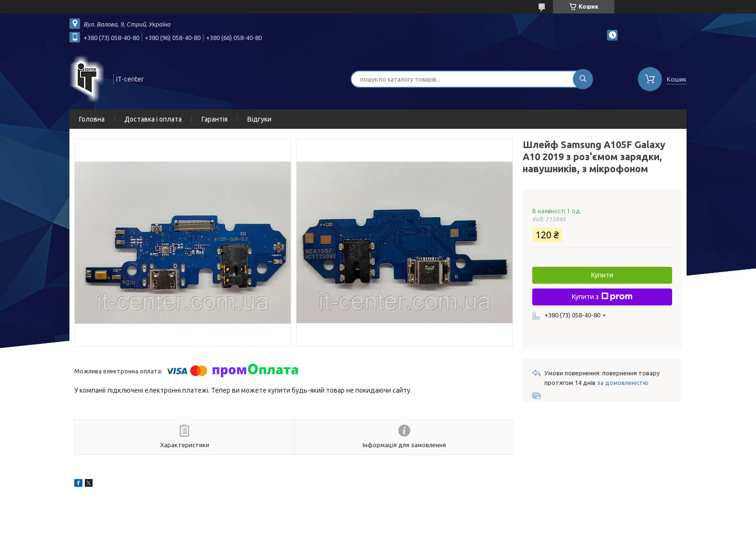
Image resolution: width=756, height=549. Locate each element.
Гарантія (215, 119)
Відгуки (259, 119)
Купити (602, 275)
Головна (92, 119)
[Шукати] (583, 79)
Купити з (602, 297)
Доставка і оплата (153, 119)
